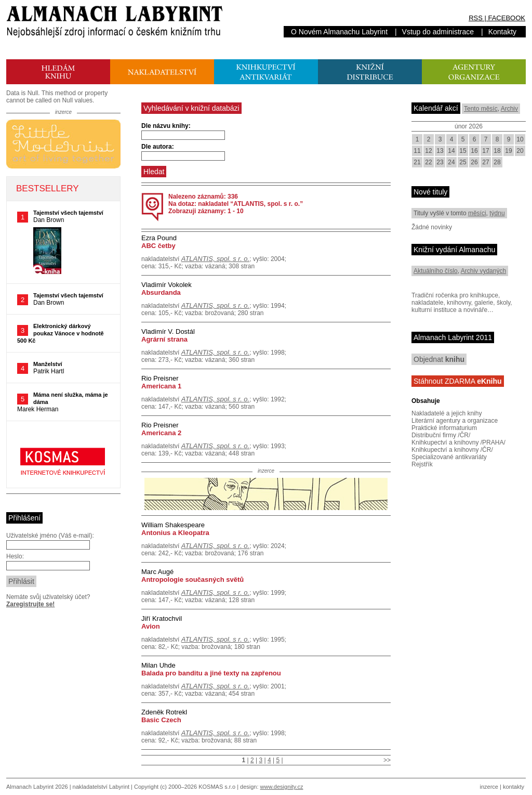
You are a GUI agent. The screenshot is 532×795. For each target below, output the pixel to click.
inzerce (489, 787)
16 (474, 151)
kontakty (514, 787)
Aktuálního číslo (436, 271)
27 (486, 162)
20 (520, 151)
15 (463, 151)
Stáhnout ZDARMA (458, 381)
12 (428, 151)
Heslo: (15, 556)
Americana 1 (161, 386)
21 (417, 162)
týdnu (497, 213)
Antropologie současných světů (192, 579)
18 (497, 151)
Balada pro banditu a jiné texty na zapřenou (211, 673)
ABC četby (158, 246)
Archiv (509, 109)
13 (440, 151)
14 (451, 151)
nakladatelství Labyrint (101, 787)
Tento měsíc (481, 109)
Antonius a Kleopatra (175, 533)
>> (387, 760)
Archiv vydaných (483, 271)
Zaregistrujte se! (30, 604)
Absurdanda (161, 292)
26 (474, 162)
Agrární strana (164, 339)
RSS (476, 18)
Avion (151, 626)
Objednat (439, 359)
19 (508, 151)
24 (451, 162)
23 (440, 162)
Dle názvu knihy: (166, 126)
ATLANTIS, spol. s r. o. (215, 259)
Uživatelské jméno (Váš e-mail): (50, 536)
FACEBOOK (507, 18)
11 (417, 151)
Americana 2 (161, 433)
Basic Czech (161, 720)
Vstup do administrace (438, 32)
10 (520, 139)
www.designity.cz (282, 787)
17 (486, 151)
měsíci (477, 213)
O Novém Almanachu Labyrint (339, 32)
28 (497, 162)
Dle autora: (158, 147)
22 (428, 162)
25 (463, 162)
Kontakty (502, 32)
